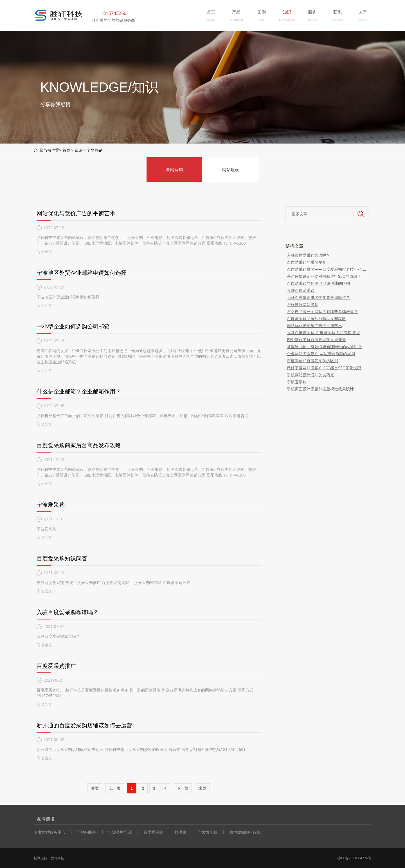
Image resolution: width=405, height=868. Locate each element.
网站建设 (231, 169)
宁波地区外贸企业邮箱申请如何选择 (82, 273)
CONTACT (338, 20)
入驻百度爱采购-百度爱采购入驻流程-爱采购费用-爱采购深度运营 (327, 333)
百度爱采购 (153, 832)
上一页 (115, 788)
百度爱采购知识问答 (62, 558)
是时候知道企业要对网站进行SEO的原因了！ (326, 276)
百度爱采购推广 (56, 666)
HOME (211, 20)
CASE (261, 20)
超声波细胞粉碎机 (245, 832)
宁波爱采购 (51, 505)
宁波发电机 (208, 832)
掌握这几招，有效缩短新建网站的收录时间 (324, 347)
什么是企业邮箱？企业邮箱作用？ (79, 391)
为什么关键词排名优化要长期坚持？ (318, 297)
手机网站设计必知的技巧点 (310, 375)
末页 (202, 788)
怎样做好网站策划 (303, 304)
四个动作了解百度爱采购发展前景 (316, 340)
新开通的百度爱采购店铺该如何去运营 (84, 725)
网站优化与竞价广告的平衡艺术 (76, 213)
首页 (66, 150)
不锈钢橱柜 (87, 832)
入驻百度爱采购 (301, 290)
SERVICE (312, 20)
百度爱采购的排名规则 (307, 262)
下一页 (182, 788)
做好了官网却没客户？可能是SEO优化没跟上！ (327, 368)
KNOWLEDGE (287, 20)
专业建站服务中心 (50, 832)
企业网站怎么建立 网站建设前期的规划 (321, 354)
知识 (78, 150)
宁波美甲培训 (120, 832)
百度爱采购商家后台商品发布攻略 (79, 445)
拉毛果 (181, 832)
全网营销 (94, 150)
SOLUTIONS (236, 20)
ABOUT (363, 20)
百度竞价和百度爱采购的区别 (312, 361)
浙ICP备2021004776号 (354, 858)
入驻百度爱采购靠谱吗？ (67, 612)
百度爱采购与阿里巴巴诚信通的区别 (318, 283)
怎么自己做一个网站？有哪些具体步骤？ (322, 311)
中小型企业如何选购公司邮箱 (73, 326)
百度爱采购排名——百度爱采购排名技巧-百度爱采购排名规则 (327, 269)
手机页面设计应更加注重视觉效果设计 (320, 389)
